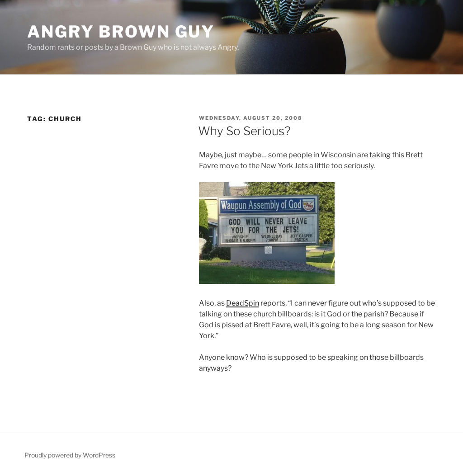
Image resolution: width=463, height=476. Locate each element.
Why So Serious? (244, 131)
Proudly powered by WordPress (70, 455)
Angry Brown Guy (121, 32)
